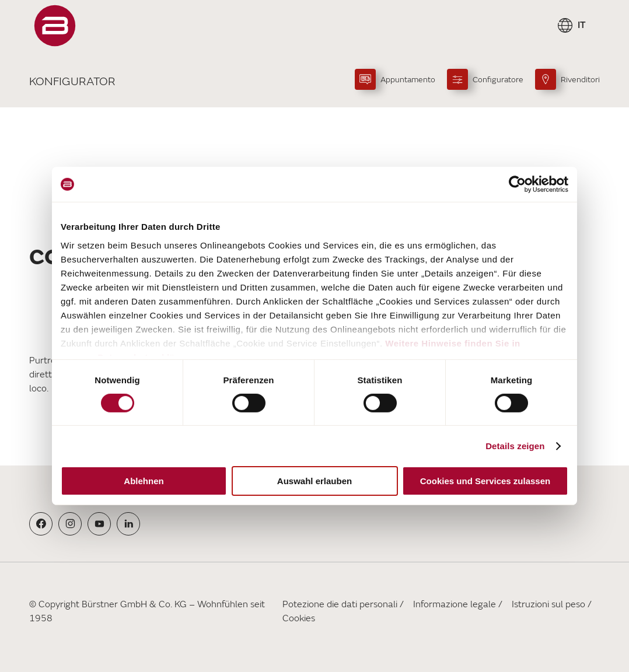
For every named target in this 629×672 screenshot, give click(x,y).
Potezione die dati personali (340, 604)
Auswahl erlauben (314, 481)
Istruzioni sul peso (548, 604)
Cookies (299, 618)
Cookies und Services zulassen (485, 481)
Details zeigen (515, 446)
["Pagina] (55, 26)
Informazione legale (455, 604)
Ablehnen (144, 481)
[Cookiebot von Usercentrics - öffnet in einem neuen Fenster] (517, 184)
